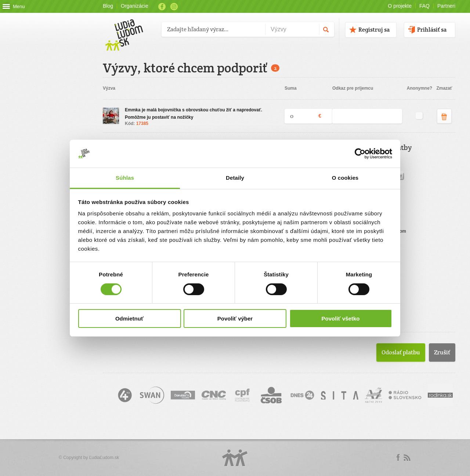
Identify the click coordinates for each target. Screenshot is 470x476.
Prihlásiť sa (432, 30)
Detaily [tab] (235, 178)
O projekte (400, 6)
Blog (108, 6)
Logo (235, 458)
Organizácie (135, 6)
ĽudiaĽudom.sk (104, 458)
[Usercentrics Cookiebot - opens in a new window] (360, 154)
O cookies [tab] (345, 178)
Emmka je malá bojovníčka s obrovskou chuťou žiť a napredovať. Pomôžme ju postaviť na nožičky (194, 114)
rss (407, 458)
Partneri (446, 6)
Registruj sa (374, 30)
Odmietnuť (129, 318)
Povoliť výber (235, 318)
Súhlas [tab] (125, 178)
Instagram (174, 7)
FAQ (424, 6)
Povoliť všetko (341, 318)
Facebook (162, 7)
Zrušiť (442, 352)
